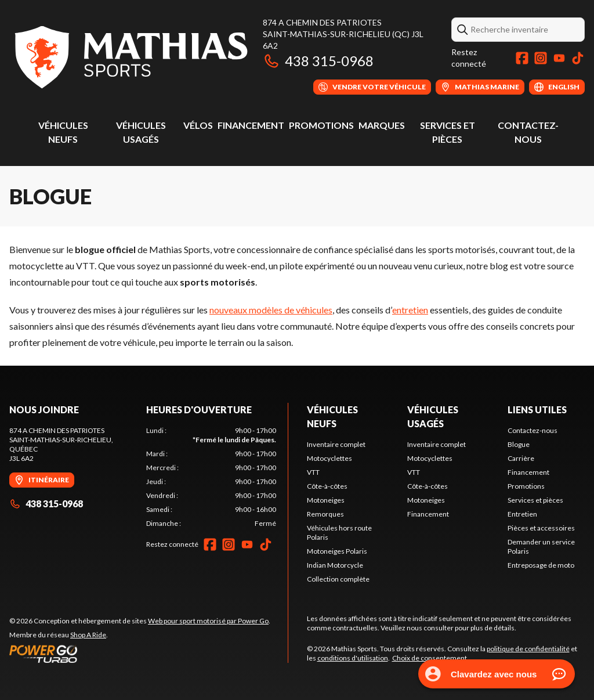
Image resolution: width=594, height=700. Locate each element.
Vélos (198, 125)
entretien (410, 310)
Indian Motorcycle (335, 565)
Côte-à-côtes (327, 486)
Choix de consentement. (430, 658)
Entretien (522, 514)
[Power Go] (140, 654)
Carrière (521, 458)
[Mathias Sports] (130, 56)
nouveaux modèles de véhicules (271, 310)
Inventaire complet (336, 444)
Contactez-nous (533, 430)
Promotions (321, 125)
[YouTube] (559, 58)
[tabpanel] (211, 477)
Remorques (325, 514)
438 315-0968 (318, 61)
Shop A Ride (88, 635)
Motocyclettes (329, 458)
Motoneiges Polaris (337, 551)
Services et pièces (535, 500)
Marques (382, 125)
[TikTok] (578, 58)
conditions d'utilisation (353, 658)
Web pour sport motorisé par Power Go (208, 621)
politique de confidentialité (528, 649)
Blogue (519, 444)
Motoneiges (326, 500)
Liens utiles (537, 409)
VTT (313, 472)
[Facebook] (522, 58)
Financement (251, 125)
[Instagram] (541, 58)
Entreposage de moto (541, 565)
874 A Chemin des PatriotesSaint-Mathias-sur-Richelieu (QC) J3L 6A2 (343, 34)
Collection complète (338, 579)
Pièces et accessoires (541, 528)
